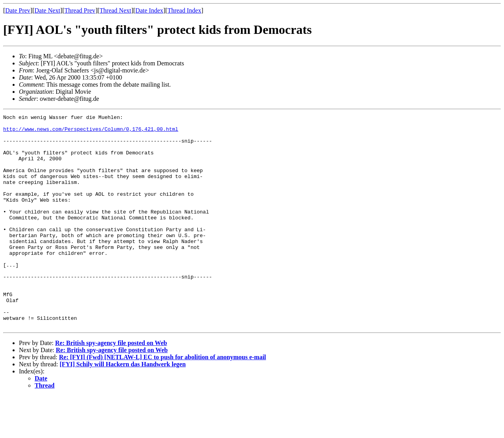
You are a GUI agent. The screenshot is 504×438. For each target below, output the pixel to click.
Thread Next (115, 10)
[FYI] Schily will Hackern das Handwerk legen (123, 407)
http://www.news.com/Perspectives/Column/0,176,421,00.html (91, 132)
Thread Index (184, 10)
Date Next (47, 10)
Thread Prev (80, 10)
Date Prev (18, 10)
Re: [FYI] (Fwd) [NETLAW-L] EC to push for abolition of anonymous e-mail (163, 400)
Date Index (149, 10)
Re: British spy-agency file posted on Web (111, 385)
